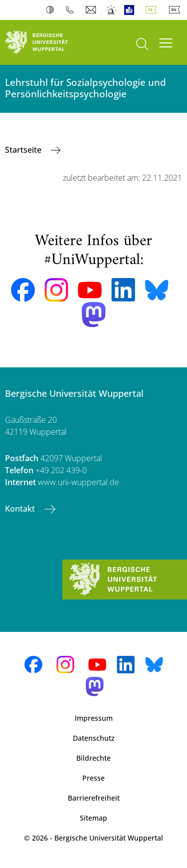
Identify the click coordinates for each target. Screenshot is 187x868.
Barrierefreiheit (94, 798)
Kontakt (21, 509)
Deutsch (153, 10)
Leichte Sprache (131, 10)
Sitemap (93, 818)
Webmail (92, 10)
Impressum (94, 718)
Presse (93, 778)
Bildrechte (93, 758)
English (177, 10)
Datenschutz (94, 738)
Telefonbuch (72, 10)
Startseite (24, 150)
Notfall (111, 10)
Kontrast (52, 10)
